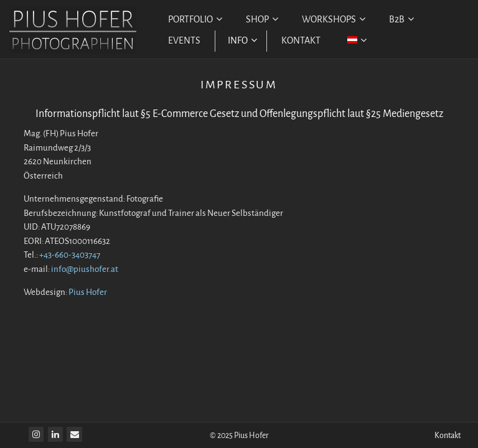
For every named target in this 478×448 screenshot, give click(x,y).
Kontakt (448, 435)
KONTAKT (301, 41)
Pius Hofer (88, 292)
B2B (401, 20)
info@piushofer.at (85, 269)
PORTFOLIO (195, 20)
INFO (242, 41)
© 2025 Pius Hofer (239, 435)
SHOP (262, 20)
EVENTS (184, 41)
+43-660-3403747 (70, 255)
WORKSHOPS (334, 20)
